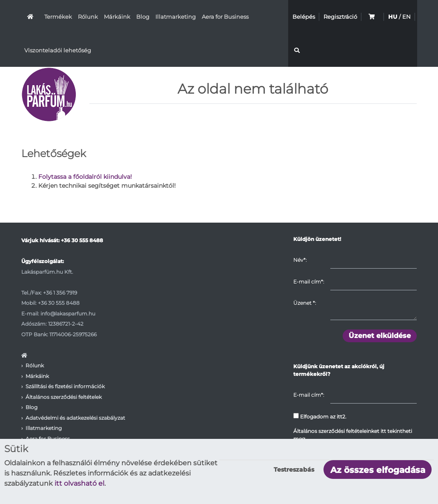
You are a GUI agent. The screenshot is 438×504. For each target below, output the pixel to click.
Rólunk (88, 17)
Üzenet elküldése (380, 336)
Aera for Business (225, 17)
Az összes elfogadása (378, 470)
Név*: (300, 260)
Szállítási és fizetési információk (65, 387)
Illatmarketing (176, 17)
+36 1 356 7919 (60, 293)
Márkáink (117, 17)
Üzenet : (305, 303)
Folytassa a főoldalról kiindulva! (85, 177)
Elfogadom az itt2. (320, 416)
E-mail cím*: (309, 282)
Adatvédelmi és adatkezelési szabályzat (75, 418)
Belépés (304, 17)
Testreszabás (294, 470)
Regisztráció (340, 17)
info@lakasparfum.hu (68, 314)
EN (407, 17)
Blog (143, 17)
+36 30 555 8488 (82, 241)
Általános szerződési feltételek (64, 397)
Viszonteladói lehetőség (58, 50)
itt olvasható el (79, 483)
